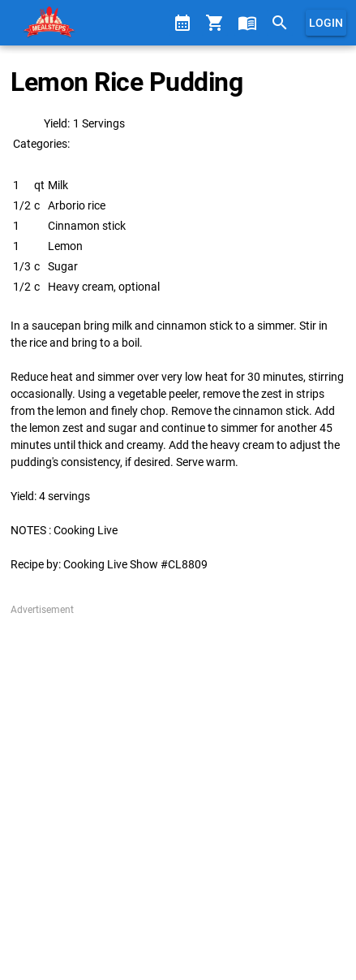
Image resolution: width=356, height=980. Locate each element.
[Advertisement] (178, 795)
